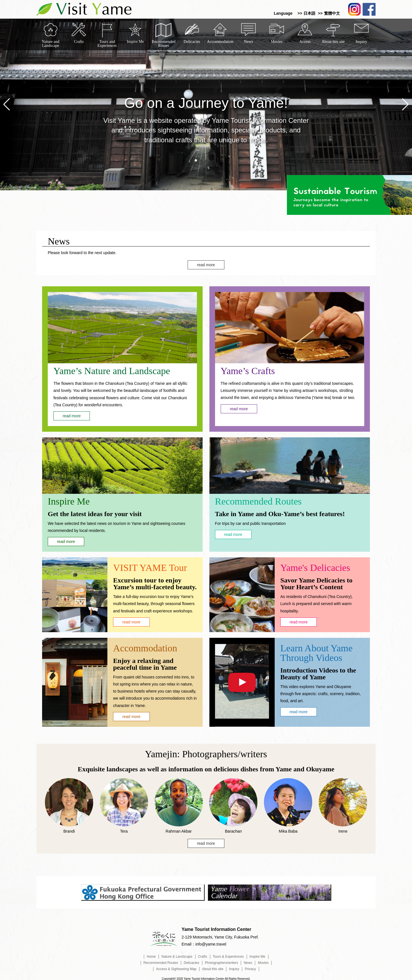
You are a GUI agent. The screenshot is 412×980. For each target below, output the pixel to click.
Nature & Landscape (177, 955)
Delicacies (192, 42)
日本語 (309, 13)
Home (151, 955)
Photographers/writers (221, 961)
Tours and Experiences (107, 42)
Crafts (79, 42)
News (248, 42)
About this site (333, 42)
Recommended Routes (164, 42)
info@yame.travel (211, 942)
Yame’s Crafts (248, 369)
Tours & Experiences (228, 955)
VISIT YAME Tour (150, 566)
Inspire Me (135, 42)
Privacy (250, 967)
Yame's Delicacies (315, 566)
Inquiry (361, 42)
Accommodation (220, 42)
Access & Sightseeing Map (176, 967)
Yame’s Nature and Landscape (112, 369)
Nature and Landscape (51, 42)
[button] (196, 160)
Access (305, 42)
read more (206, 263)
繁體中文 (332, 13)
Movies (277, 42)
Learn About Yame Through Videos (316, 651)
